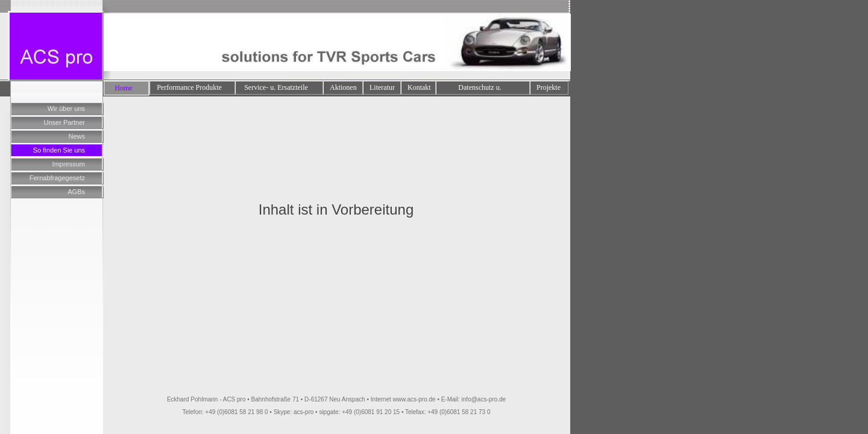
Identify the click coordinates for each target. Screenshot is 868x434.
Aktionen (343, 87)
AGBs (76, 192)
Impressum (69, 164)
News (77, 136)
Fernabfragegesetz (57, 178)
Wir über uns (66, 108)
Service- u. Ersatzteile (276, 87)
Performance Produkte (189, 87)
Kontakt (419, 87)
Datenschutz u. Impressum (480, 89)
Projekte (549, 87)
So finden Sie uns (59, 150)
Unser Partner (64, 122)
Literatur (382, 87)
